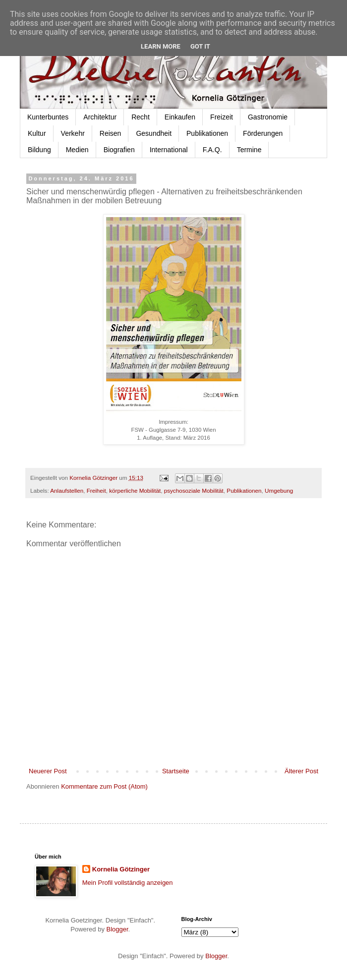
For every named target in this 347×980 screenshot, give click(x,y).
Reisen (111, 133)
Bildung (39, 150)
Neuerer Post (48, 771)
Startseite (176, 771)
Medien (77, 150)
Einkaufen (180, 117)
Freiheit (96, 490)
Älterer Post (301, 771)
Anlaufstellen (67, 490)
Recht (141, 117)
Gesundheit (154, 133)
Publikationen (207, 133)
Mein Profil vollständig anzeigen (128, 883)
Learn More (161, 46)
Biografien (119, 150)
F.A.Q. (212, 150)
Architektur (100, 117)
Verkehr (73, 133)
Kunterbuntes (48, 117)
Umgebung (279, 490)
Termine (249, 150)
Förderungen (263, 133)
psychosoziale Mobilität (194, 490)
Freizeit (222, 117)
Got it (200, 46)
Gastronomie (268, 117)
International (169, 150)
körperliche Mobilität (135, 490)
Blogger (117, 929)
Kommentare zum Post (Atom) (104, 786)
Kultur (37, 133)
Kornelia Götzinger (121, 869)
